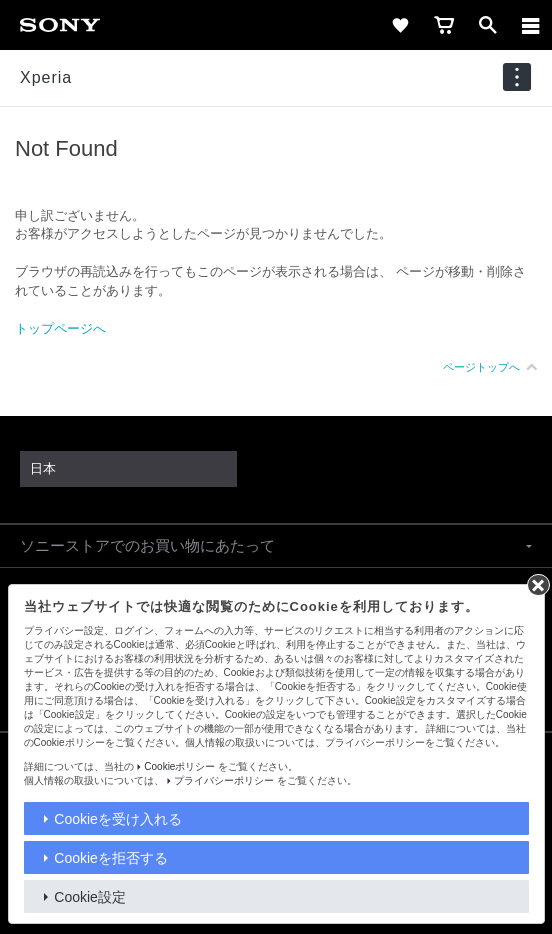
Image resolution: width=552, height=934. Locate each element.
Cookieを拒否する (111, 858)
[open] (488, 25)
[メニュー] (531, 25)
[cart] (444, 25)
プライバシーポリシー (224, 780)
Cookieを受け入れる (118, 819)
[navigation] (517, 77)
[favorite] (400, 25)
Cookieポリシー (179, 766)
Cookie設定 (90, 897)
